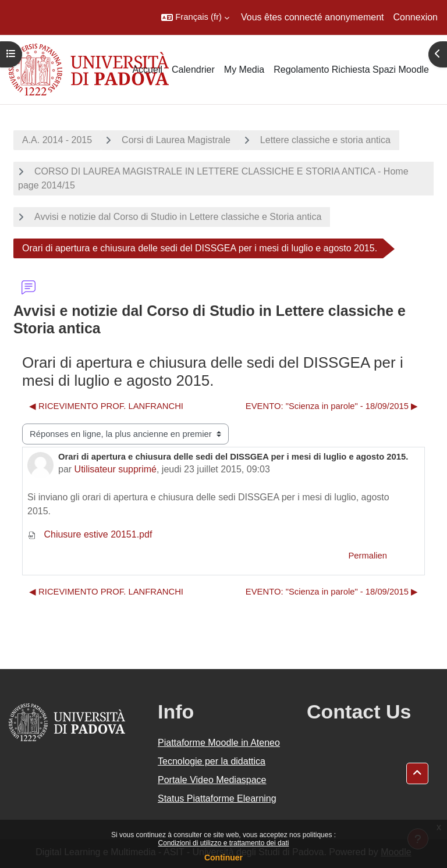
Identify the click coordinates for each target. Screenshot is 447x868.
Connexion (416, 17)
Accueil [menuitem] (147, 70)
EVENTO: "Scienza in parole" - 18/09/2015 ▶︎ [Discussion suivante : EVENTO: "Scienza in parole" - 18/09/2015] (332, 406)
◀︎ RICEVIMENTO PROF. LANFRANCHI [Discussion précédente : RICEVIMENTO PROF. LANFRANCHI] (106, 406)
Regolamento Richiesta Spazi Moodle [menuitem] (351, 70)
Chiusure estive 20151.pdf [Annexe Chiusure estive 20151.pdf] (90, 534)
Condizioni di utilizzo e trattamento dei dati (224, 843)
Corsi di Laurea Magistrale (176, 140)
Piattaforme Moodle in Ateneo (219, 743)
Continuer (223, 858)
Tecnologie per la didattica (212, 761)
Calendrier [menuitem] (193, 70)
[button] (195, 17)
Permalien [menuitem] (368, 556)
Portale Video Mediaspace (212, 780)
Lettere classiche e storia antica (325, 140)
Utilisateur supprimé (116, 469)
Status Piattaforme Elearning (217, 798)
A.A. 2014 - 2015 (57, 140)
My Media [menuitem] (244, 70)
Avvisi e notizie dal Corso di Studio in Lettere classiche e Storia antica (178, 217)
